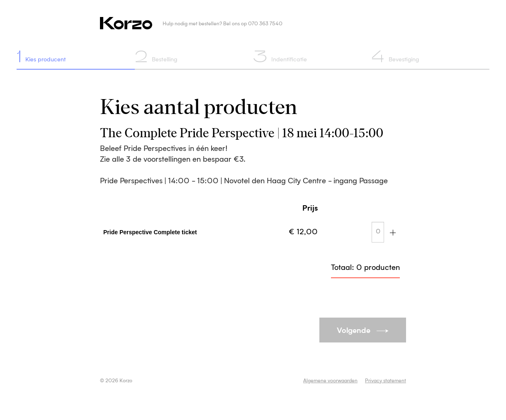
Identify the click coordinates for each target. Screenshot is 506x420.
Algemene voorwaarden (330, 381)
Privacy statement (386, 381)
